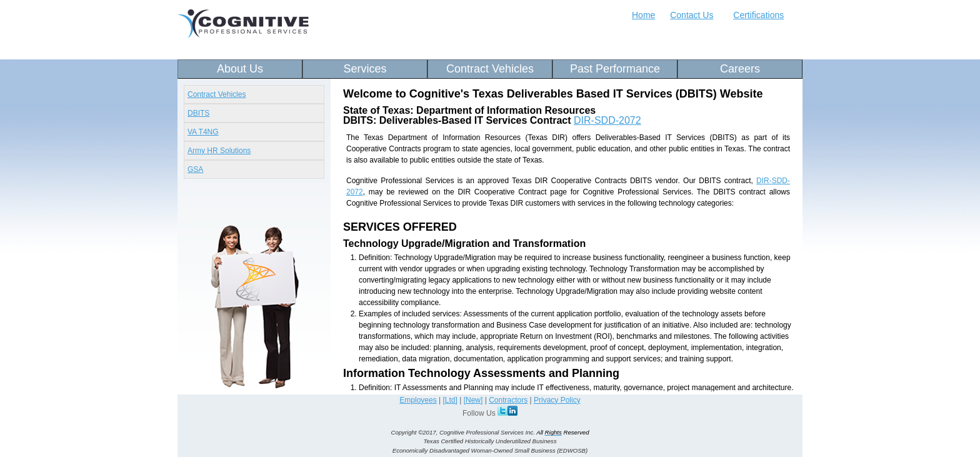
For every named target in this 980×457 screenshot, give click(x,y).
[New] (473, 400)
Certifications (758, 15)
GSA (195, 169)
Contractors (508, 400)
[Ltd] (450, 400)
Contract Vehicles (490, 69)
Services (365, 69)
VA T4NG (203, 132)
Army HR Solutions (219, 151)
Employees (418, 400)
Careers (740, 69)
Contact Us (692, 15)
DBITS (198, 113)
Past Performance (615, 69)
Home (643, 15)
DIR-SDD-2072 (607, 120)
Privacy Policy (557, 400)
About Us (240, 69)
